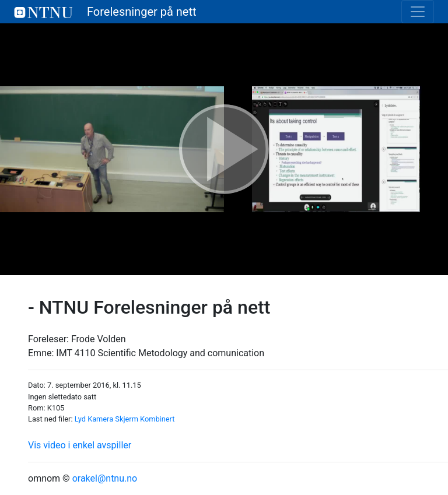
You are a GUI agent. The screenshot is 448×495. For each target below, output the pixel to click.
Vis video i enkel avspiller (80, 445)
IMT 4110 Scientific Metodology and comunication (160, 353)
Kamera (100, 419)
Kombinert (157, 419)
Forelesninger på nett (105, 12)
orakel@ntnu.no (105, 478)
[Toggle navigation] (418, 12)
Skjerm (127, 419)
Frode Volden (99, 339)
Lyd (80, 419)
